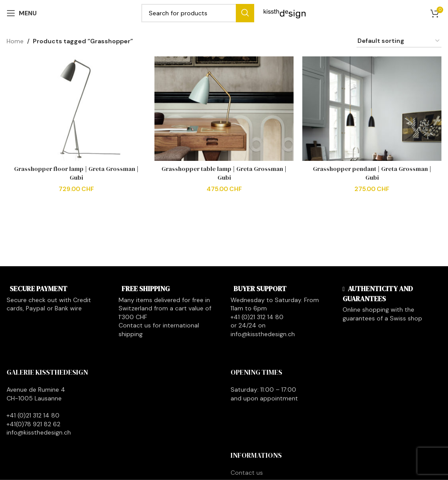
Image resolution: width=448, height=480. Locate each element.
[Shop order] (399, 41)
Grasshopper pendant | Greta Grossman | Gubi (372, 173)
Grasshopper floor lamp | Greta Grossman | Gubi (76, 173)
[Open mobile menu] (22, 13)
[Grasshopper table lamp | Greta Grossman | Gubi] (224, 109)
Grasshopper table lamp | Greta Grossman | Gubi (224, 173)
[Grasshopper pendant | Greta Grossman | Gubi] (372, 109)
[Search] (198, 13)
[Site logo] (285, 13)
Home (15, 41)
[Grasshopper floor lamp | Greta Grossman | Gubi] (76, 109)
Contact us (247, 473)
